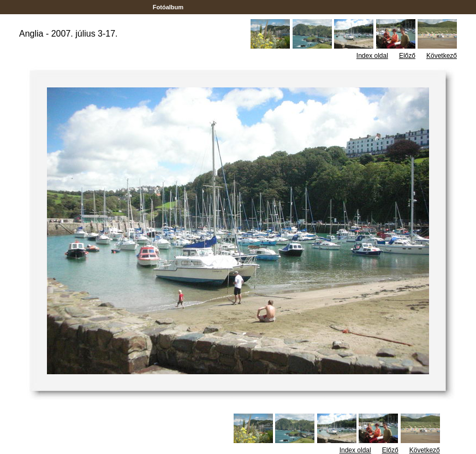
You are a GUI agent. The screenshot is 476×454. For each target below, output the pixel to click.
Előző (407, 56)
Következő (442, 56)
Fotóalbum (168, 7)
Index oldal (372, 56)
